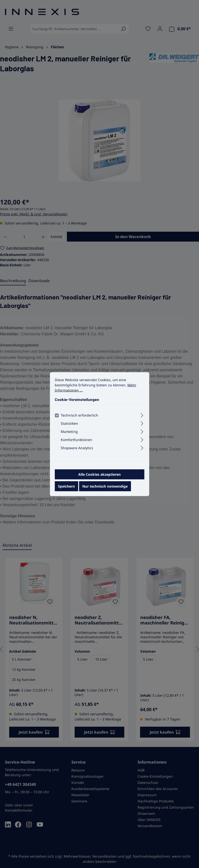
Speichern (66, 486)
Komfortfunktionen (76, 439)
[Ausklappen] (142, 414)
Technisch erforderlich (79, 415)
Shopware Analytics (77, 448)
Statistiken (69, 423)
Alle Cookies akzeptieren (99, 474)
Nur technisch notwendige (105, 486)
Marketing (69, 431)
